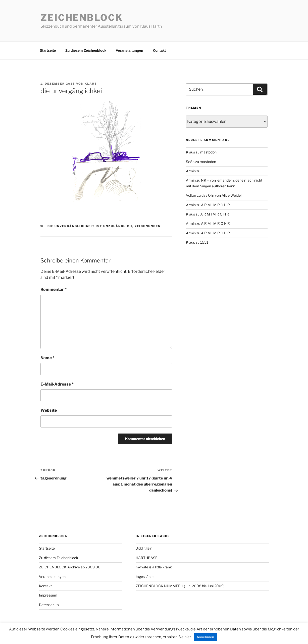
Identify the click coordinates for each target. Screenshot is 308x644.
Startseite (48, 50)
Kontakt (159, 50)
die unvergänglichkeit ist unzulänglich (90, 226)
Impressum (48, 595)
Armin (191, 171)
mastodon (208, 152)
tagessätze (145, 577)
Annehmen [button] (205, 637)
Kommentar (54, 289)
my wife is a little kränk (154, 567)
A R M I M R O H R (215, 205)
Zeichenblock (82, 18)
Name (47, 358)
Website (49, 410)
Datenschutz (49, 605)
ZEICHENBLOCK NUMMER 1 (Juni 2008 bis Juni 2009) (180, 586)
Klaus (91, 84)
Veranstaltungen (130, 50)
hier (188, 637)
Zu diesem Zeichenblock (86, 50)
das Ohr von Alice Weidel (221, 195)
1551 (204, 242)
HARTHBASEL (148, 558)
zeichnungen (148, 226)
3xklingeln (144, 548)
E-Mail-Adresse (57, 384)
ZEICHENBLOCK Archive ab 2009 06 (70, 567)
